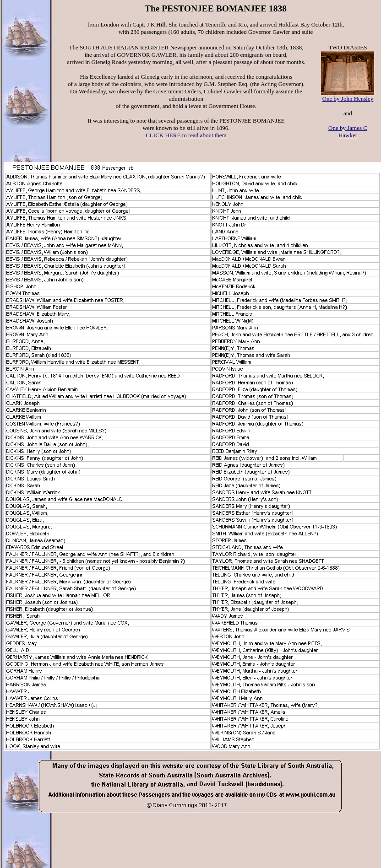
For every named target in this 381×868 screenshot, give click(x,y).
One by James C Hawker (348, 132)
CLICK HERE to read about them (186, 135)
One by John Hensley (348, 99)
